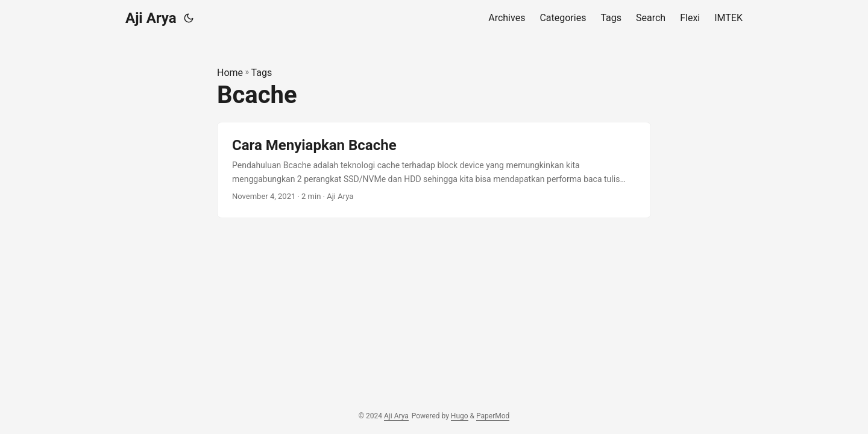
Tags (262, 73)
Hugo (460, 416)
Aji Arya (151, 18)
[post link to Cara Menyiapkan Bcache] (434, 170)
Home (230, 73)
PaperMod (493, 416)
